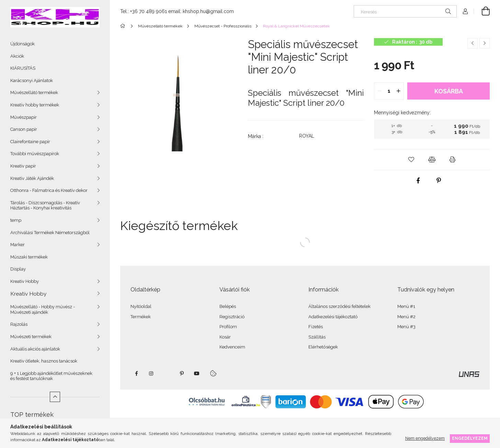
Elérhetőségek (323, 347)
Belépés (228, 306)
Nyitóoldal (141, 306)
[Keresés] (405, 11)
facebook (136, 374)
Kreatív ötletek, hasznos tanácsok (44, 361)
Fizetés (316, 327)
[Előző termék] (473, 43)
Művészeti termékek (31, 337)
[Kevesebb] (55, 397)
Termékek (141, 317)
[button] (411, 160)
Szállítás (317, 337)
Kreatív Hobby (25, 281)
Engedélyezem (470, 438)
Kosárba (449, 91)
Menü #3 (406, 327)
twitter (167, 374)
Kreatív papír (23, 166)
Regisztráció (232, 317)
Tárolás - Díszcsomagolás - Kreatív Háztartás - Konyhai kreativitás (45, 205)
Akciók (17, 56)
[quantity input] (389, 91)
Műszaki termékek (29, 257)
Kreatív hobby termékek (35, 105)
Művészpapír (24, 117)
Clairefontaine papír (30, 142)
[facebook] (418, 181)
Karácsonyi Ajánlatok (32, 81)
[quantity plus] (398, 91)
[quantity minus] (379, 91)
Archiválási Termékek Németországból (50, 233)
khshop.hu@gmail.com (208, 11)
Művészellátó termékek (34, 93)
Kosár (225, 337)
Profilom (228, 327)
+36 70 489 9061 (149, 11)
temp (16, 220)
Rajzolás (19, 324)
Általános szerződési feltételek (339, 306)
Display (18, 269)
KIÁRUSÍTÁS (23, 68)
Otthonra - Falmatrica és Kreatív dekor (49, 190)
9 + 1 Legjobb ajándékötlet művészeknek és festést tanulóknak (51, 376)
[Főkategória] (124, 26)
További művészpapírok (35, 154)
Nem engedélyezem (425, 438)
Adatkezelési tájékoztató (333, 317)
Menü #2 (406, 317)
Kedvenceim (232, 347)
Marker (18, 245)
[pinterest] (439, 181)
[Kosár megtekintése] (482, 11)
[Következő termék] (485, 43)
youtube (197, 374)
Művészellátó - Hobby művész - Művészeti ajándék (43, 309)
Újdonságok (22, 44)
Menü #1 (406, 306)
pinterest (182, 374)
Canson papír (24, 129)
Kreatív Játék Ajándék (32, 178)
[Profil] (465, 11)
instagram (151, 374)
